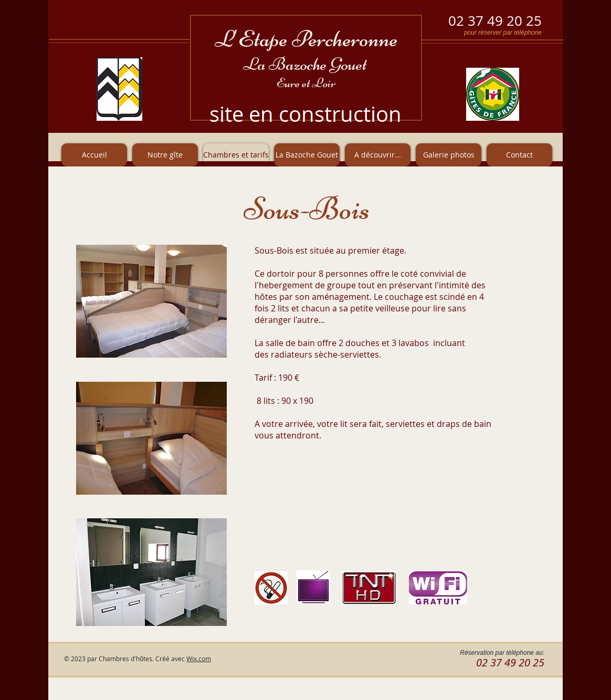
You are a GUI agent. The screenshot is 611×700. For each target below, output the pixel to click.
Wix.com (199, 659)
